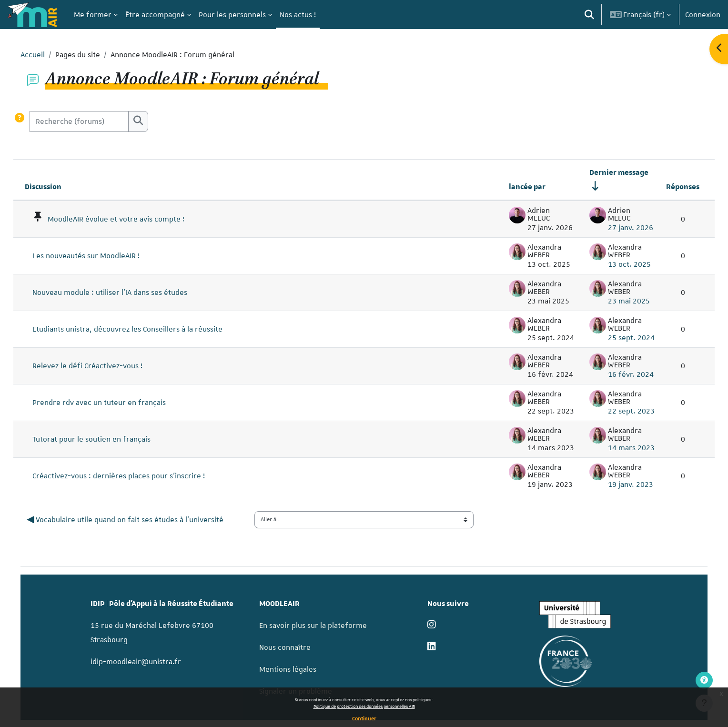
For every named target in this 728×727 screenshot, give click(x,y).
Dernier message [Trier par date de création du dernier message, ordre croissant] (606, 172)
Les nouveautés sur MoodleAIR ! (99, 256)
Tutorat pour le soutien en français (105, 439)
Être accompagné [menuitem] (155, 15)
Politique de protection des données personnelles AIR (364, 706)
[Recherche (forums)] (92, 121)
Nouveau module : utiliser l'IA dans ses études (123, 293)
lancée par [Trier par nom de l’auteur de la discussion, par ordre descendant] (514, 187)
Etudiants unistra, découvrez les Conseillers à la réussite (141, 329)
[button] (589, 15)
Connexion (703, 15)
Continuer (364, 718)
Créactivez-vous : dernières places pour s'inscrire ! (132, 476)
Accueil (46, 55)
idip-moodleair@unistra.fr (147, 661)
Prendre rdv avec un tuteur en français (112, 403)
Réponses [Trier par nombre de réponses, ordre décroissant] (669, 187)
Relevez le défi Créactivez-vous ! (101, 366)
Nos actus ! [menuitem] (298, 15)
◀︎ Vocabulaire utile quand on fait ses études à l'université (139, 520)
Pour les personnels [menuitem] (232, 15)
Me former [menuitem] (93, 15)
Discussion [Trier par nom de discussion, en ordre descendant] (56, 187)
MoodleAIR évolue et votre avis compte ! (129, 219)
